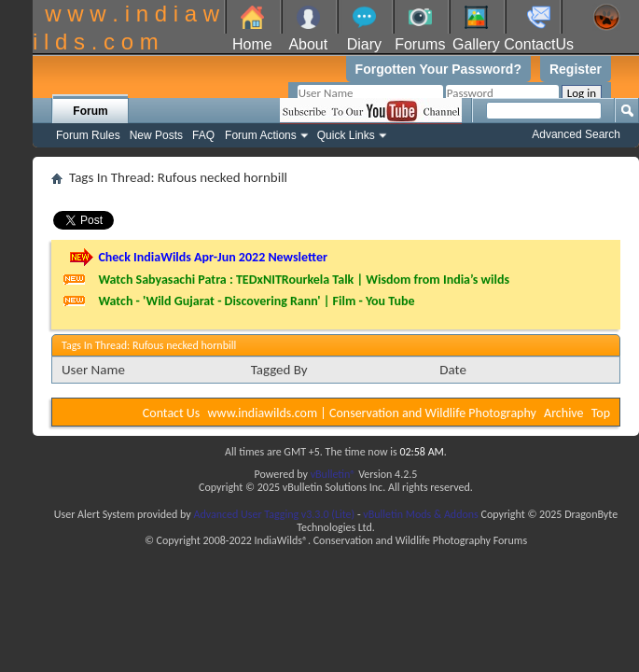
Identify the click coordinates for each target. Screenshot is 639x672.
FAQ (203, 135)
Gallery (476, 44)
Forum (90, 111)
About (308, 44)
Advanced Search (576, 134)
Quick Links (346, 135)
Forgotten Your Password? (438, 69)
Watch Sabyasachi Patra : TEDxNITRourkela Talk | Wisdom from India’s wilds (304, 280)
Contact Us (172, 413)
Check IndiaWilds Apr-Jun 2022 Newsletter (213, 257)
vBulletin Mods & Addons (420, 514)
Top (601, 413)
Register (576, 69)
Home (252, 44)
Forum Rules (88, 135)
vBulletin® (333, 474)
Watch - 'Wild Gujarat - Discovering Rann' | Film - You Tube (256, 301)
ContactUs (539, 44)
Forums (420, 44)
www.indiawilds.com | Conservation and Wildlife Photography (372, 413)
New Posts (156, 135)
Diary (364, 44)
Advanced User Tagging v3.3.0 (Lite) (274, 514)
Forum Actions (261, 135)
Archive (563, 413)
